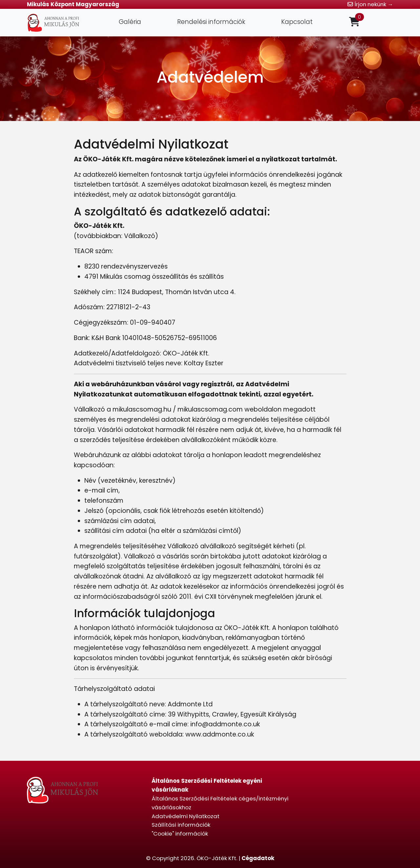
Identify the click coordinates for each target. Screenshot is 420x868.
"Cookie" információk (180, 834)
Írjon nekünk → (370, 4)
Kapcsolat (297, 22)
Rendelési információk (211, 22)
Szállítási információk (181, 825)
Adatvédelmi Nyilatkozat (186, 816)
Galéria (130, 22)
